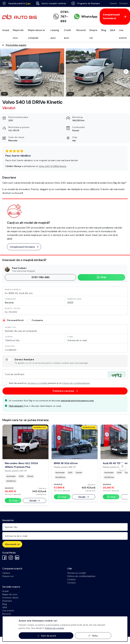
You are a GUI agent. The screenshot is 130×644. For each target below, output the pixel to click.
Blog (104, 30)
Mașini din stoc (18, 34)
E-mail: (70, 337)
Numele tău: (11, 327)
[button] (126, 72)
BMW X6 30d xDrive (66, 463)
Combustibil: (11, 299)
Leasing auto (55, 34)
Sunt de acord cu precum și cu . (46, 383)
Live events (123, 34)
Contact (123, 3)
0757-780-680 (41, 277)
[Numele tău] (65, 527)
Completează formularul (24, 247)
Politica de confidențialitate (76, 383)
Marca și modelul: (13, 290)
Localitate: (10, 346)
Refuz (93, 636)
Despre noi (93, 34)
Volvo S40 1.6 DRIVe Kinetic (53, 166)
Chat (101, 277)
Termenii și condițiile (37, 383)
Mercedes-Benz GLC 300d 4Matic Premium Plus (21, 465)
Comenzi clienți (10, 598)
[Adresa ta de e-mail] (65, 536)
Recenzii (81, 30)
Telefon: (9, 337)
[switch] (9, 360)
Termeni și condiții (77, 573)
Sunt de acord (47, 636)
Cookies (71, 579)
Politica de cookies (55, 628)
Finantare (7, 601)
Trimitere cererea (65, 391)
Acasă (6, 30)
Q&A (113, 30)
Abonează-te (12, 544)
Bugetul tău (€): (13, 308)
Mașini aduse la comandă (36, 34)
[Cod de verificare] (65, 374)
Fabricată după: (74, 299)
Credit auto (67, 34)
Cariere (113, 3)
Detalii (35, 501)
